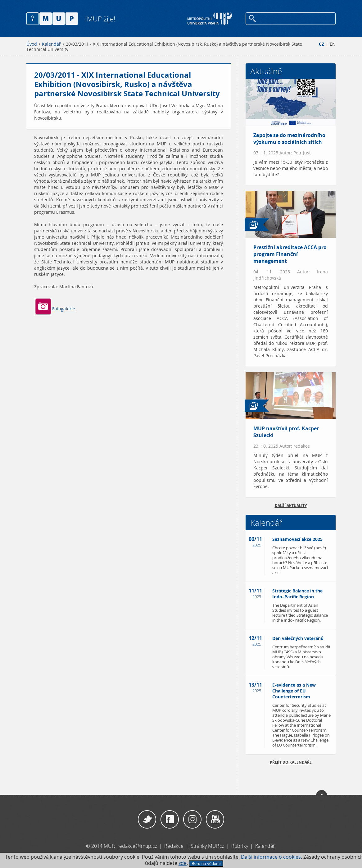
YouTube (215, 820)
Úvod (32, 44)
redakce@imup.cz (137, 846)
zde (183, 863)
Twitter (147, 820)
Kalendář (51, 44)
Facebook (170, 820)
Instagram (192, 820)
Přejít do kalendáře (291, 762)
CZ (321, 44)
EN (333, 44)
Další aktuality (291, 506)
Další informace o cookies (271, 857)
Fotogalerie (55, 309)
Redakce (174, 846)
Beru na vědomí (206, 863)
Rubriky (240, 846)
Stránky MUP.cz (207, 846)
